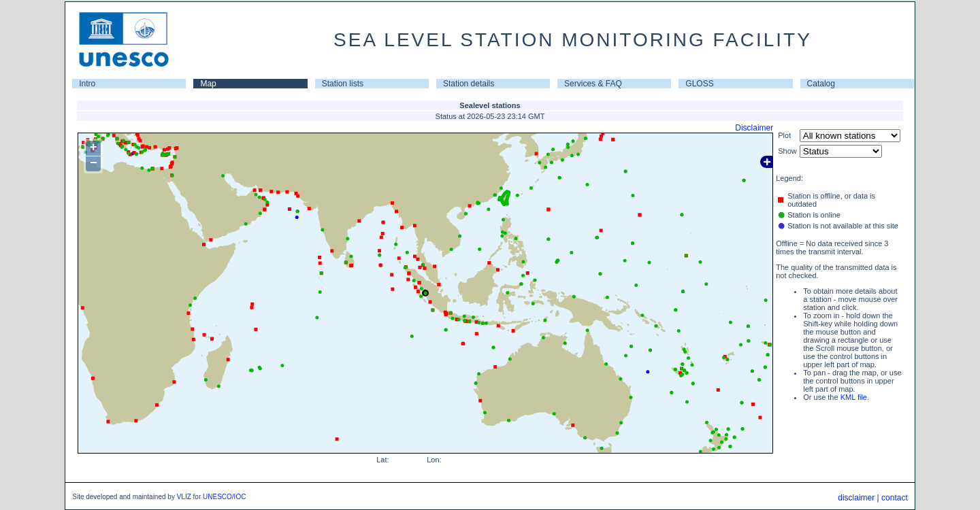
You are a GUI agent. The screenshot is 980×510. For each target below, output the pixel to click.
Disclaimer (754, 128)
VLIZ (184, 497)
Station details (469, 84)
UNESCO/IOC (224, 497)
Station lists (343, 84)
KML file (854, 397)
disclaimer (856, 498)
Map (208, 84)
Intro (87, 84)
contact (895, 498)
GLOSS (699, 84)
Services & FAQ (593, 84)
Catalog (821, 84)
